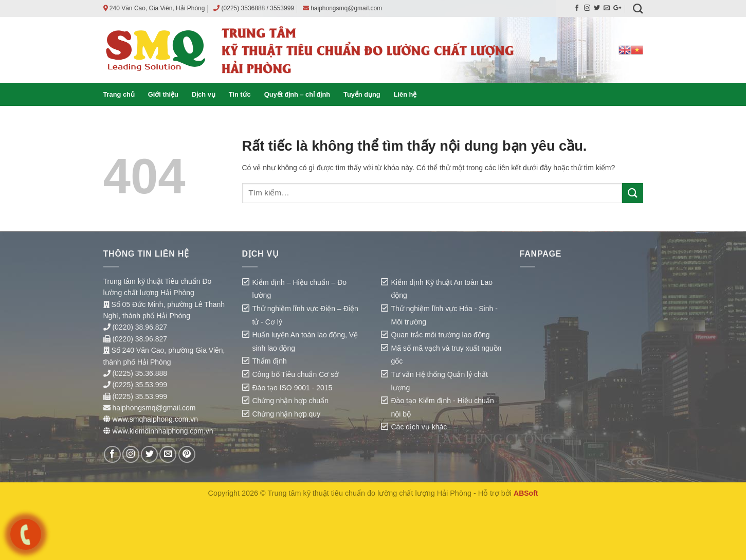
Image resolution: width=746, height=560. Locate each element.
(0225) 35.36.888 (140, 373)
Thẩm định (270, 361)
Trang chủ (119, 94)
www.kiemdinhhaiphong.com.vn (162, 431)
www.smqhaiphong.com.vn (155, 419)
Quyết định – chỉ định (297, 94)
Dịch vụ (204, 94)
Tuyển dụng (362, 94)
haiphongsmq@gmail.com (346, 8)
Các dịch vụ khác (419, 427)
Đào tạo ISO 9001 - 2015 (293, 388)
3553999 (282, 8)
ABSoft (526, 493)
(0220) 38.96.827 (140, 327)
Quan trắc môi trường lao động (441, 335)
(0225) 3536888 (243, 8)
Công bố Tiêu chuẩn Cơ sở (296, 374)
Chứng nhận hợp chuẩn (290, 401)
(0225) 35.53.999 (140, 385)
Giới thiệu (163, 94)
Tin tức (240, 94)
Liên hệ (405, 94)
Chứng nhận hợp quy (287, 414)
